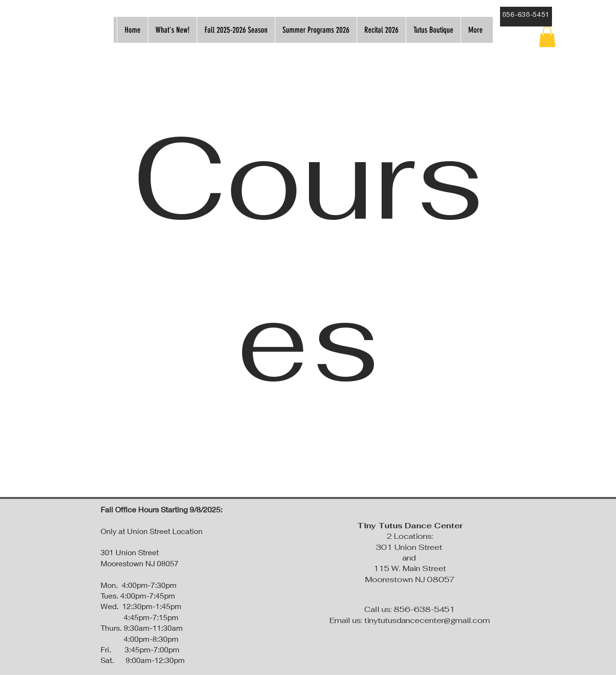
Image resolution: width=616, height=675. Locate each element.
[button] (547, 37)
